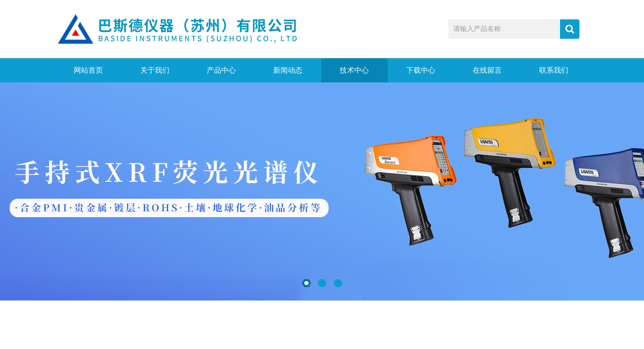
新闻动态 (288, 70)
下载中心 (421, 70)
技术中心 (354, 70)
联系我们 (554, 70)
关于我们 (155, 70)
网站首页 (88, 70)
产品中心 (221, 70)
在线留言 (487, 70)
